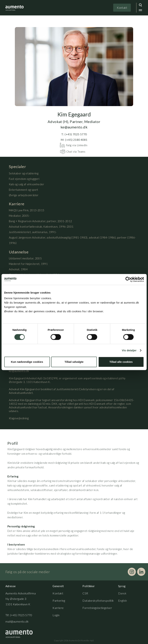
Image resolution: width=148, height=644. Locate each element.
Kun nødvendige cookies (27, 362)
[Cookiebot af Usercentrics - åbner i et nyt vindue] (128, 279)
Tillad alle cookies (121, 362)
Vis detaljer (129, 350)
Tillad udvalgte (74, 362)
